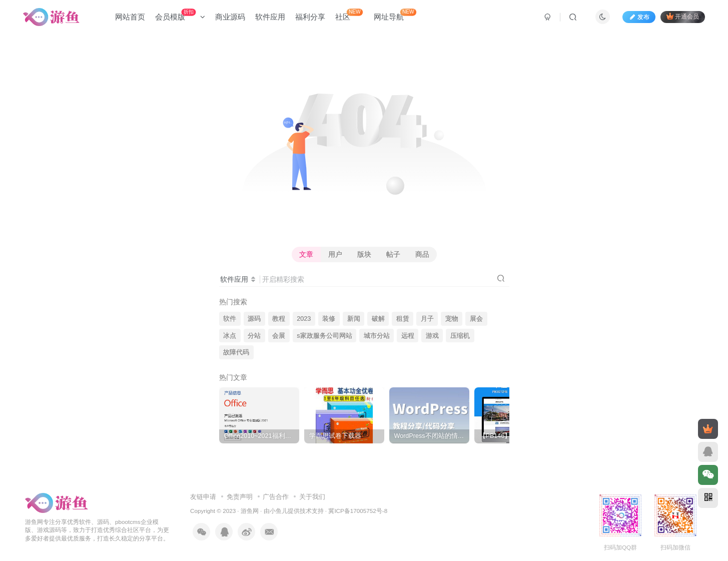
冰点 (230, 336)
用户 (335, 254)
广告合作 (276, 497)
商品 (422, 254)
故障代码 (236, 352)
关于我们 (312, 497)
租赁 (403, 319)
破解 (378, 319)
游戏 (432, 336)
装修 (329, 319)
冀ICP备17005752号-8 (358, 511)
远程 (408, 336)
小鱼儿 (279, 511)
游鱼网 (250, 511)
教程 (279, 319)
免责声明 (240, 497)
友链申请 (203, 497)
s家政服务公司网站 (324, 336)
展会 (476, 319)
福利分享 (310, 17)
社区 (349, 15)
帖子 (393, 254)
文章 (306, 254)
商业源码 (230, 17)
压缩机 (460, 336)
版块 (364, 254)
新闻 (354, 319)
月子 (427, 319)
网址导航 (395, 15)
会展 (279, 336)
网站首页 (130, 17)
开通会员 (683, 16)
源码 (254, 319)
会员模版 (180, 15)
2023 (304, 319)
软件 (230, 319)
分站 (254, 336)
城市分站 (377, 336)
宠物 (452, 319)
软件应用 (270, 17)
